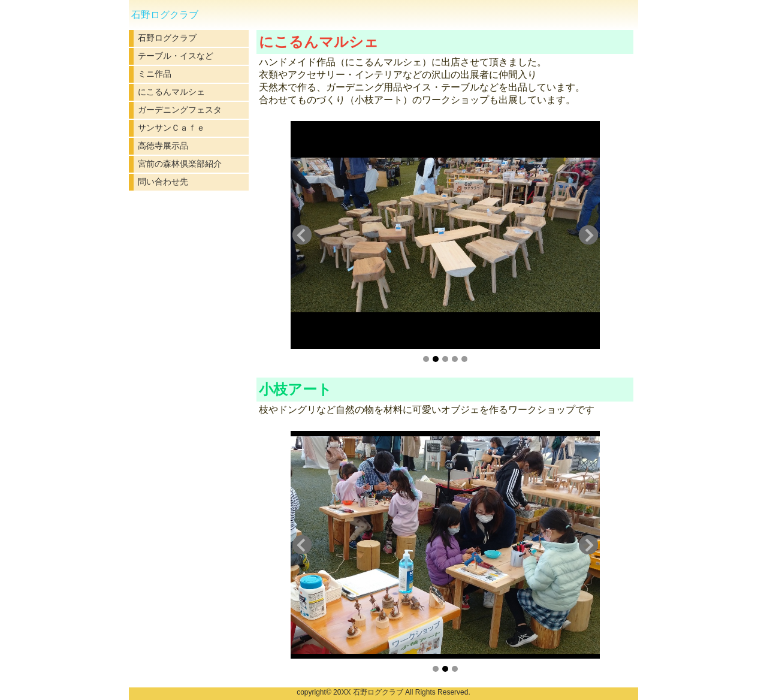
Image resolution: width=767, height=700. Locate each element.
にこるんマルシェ (171, 92)
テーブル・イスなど (176, 56)
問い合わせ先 (163, 182)
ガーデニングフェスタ (180, 110)
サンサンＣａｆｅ (171, 128)
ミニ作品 (155, 74)
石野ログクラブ (167, 38)
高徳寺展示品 (163, 146)
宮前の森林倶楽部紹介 (180, 164)
